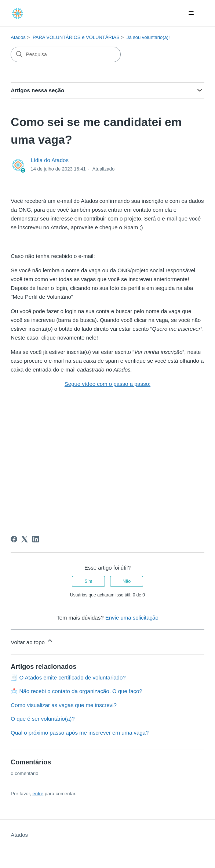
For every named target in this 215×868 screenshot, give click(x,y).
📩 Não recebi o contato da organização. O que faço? (76, 691)
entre (38, 794)
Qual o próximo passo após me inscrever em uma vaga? (80, 733)
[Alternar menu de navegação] (191, 13)
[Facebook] (14, 539)
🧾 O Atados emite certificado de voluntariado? (68, 677)
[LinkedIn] (36, 539)
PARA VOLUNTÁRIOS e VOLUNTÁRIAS (76, 37)
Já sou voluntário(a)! (148, 37)
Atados (18, 37)
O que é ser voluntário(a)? (43, 719)
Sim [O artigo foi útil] (89, 581)
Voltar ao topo (32, 641)
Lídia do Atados (49, 160)
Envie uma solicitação (132, 618)
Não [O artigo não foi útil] (127, 581)
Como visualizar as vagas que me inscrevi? (63, 705)
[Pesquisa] (66, 54)
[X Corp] (25, 539)
